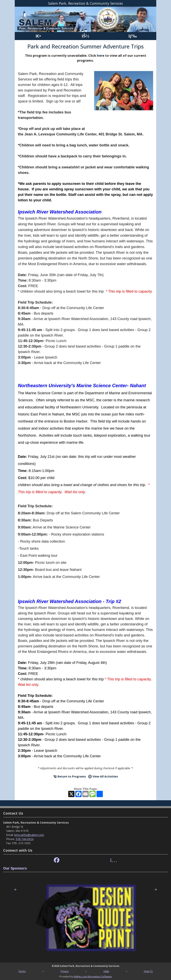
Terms (22, 971)
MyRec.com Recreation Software (93, 976)
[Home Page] (38, 36)
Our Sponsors (15, 868)
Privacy (65, 971)
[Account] (85, 36)
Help (106, 971)
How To (148, 971)
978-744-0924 (25, 839)
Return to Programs (70, 776)
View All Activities (103, 776)
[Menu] (133, 36)
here (101, 55)
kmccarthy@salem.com (29, 835)
